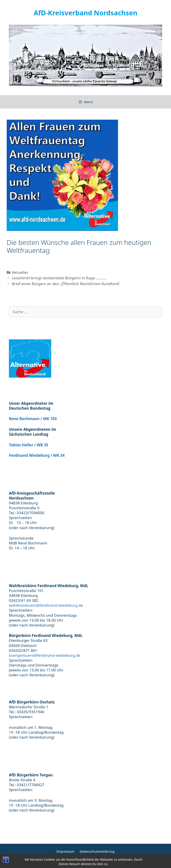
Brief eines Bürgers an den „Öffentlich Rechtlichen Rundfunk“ (66, 284)
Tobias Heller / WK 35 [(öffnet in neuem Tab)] (29, 445)
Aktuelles (20, 272)
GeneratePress (127, 861)
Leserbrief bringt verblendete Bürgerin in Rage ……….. (59, 278)
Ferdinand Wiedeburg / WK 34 (37, 455)
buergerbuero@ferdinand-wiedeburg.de (45, 655)
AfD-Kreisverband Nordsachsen (85, 13)
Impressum (65, 851)
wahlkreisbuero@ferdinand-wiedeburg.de (46, 605)
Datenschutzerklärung (97, 851)
